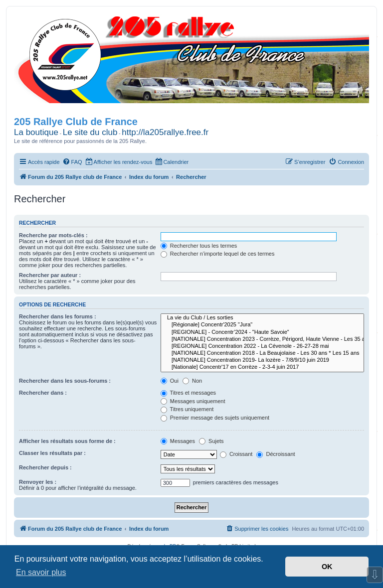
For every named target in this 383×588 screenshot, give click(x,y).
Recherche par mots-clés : (53, 235)
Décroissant (276, 454)
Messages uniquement (193, 401)
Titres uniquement (187, 409)
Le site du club (90, 132)
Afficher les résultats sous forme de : (67, 441)
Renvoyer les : (38, 482)
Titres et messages (188, 393)
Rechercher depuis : (45, 467)
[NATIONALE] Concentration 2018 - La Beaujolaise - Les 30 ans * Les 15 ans (262, 353)
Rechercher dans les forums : (58, 316)
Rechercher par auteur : (50, 275)
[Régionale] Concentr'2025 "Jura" (262, 325)
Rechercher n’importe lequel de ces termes (218, 254)
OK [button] (327, 567)
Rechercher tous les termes (199, 246)
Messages (178, 441)
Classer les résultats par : (52, 453)
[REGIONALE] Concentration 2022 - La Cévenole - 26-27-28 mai (262, 346)
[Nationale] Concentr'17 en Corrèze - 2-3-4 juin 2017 (262, 367)
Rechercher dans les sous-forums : (65, 381)
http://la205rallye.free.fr (165, 132)
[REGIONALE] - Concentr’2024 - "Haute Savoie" (262, 332)
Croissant (236, 454)
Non (192, 381)
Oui (170, 381)
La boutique (36, 132)
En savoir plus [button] (41, 572)
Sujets (211, 441)
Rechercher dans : (43, 393)
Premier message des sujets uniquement (215, 418)
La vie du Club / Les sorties (262, 318)
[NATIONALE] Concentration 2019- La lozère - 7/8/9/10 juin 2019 (262, 360)
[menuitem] (72, 162)
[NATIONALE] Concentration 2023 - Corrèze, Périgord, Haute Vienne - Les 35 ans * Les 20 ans (262, 339)
